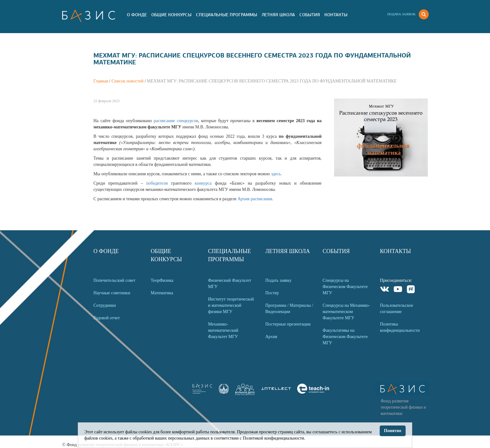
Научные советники (112, 293)
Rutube (411, 290)
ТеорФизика (162, 280)
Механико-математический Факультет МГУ (223, 330)
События (310, 15)
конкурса (205, 183)
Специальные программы (227, 15)
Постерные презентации (288, 324)
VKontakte (385, 290)
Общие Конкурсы (171, 15)
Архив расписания (255, 199)
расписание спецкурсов (176, 121)
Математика (162, 293)
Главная (101, 81)
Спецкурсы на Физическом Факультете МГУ (345, 287)
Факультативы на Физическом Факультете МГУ (345, 337)
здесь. (276, 174)
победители (159, 183)
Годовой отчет (107, 318)
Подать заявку (278, 280)
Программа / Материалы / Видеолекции (289, 309)
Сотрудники (105, 305)
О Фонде (137, 15)
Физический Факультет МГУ (230, 284)
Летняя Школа (278, 15)
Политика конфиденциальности (400, 327)
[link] (224, 392)
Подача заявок (401, 14)
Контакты (336, 15)
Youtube (398, 290)
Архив (271, 337)
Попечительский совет (114, 280)
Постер (272, 293)
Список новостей (127, 81)
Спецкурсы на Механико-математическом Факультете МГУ (346, 312)
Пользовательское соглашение (397, 309)
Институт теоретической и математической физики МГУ (231, 305)
